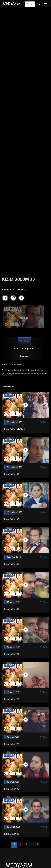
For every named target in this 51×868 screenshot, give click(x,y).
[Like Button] (13, 298)
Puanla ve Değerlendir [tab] (24, 349)
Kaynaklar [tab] (24, 356)
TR (30, 4)
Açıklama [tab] (24, 341)
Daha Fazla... (8, 375)
